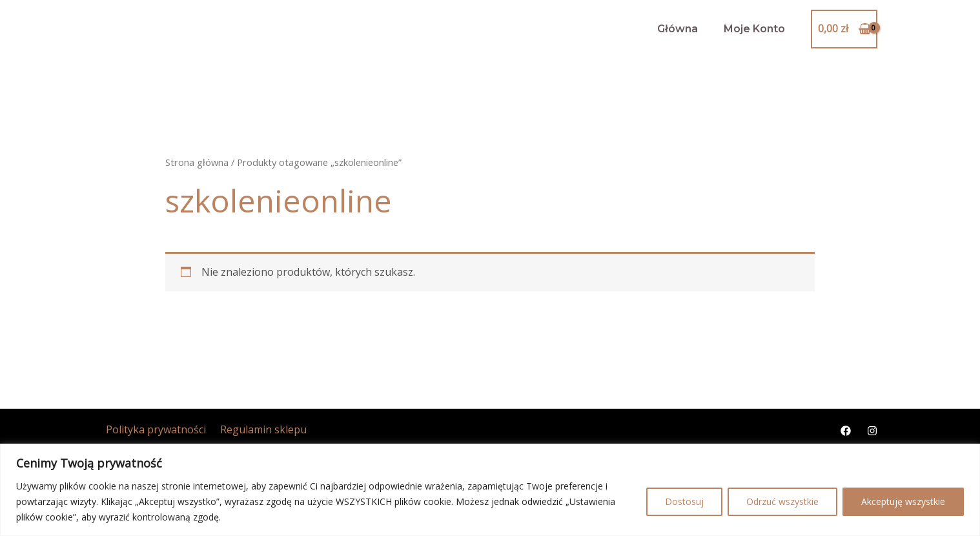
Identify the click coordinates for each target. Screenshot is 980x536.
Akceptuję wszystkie (903, 501)
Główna (678, 29)
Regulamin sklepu (256, 429)
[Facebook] (846, 431)
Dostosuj (684, 501)
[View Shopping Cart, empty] (844, 29)
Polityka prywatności (153, 429)
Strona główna (197, 162)
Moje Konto (754, 29)
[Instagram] (872, 431)
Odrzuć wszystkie (782, 501)
